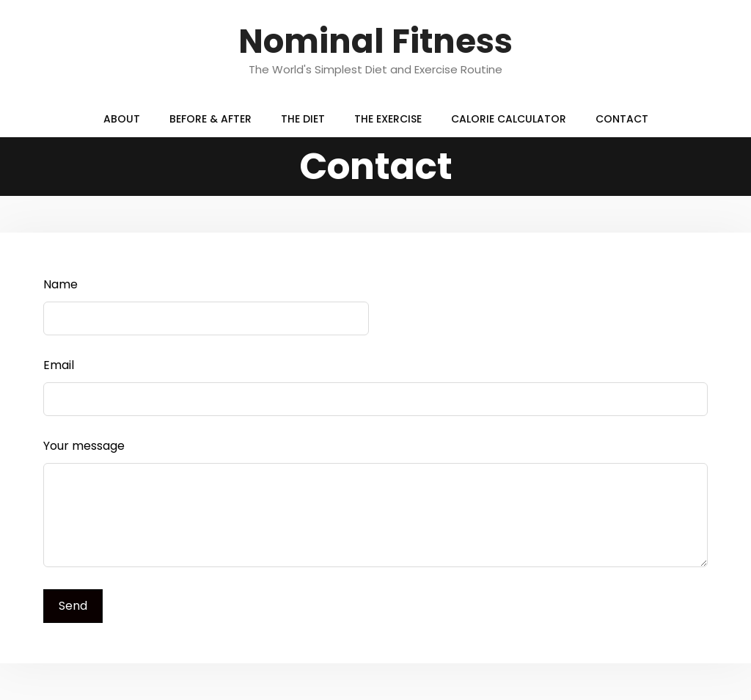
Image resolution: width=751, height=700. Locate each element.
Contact (622, 119)
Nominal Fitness (375, 41)
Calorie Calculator (509, 119)
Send (73, 606)
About (122, 119)
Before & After (210, 119)
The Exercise (388, 119)
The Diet (303, 119)
